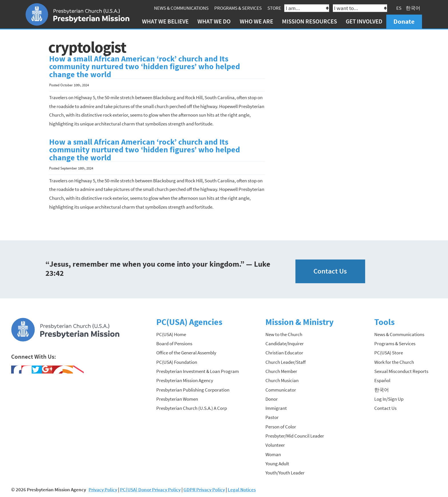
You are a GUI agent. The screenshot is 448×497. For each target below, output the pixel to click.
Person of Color (281, 427)
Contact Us (330, 271)
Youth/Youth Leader (285, 473)
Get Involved (364, 21)
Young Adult (277, 464)
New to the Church (284, 334)
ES (399, 8)
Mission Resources (309, 21)
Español (382, 380)
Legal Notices (242, 490)
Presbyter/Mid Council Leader (295, 436)
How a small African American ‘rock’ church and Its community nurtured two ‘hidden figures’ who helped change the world (145, 67)
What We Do (214, 21)
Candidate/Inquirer (285, 344)
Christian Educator (284, 353)
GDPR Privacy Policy (204, 490)
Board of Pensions (174, 344)
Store (274, 8)
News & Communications (181, 8)
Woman (273, 454)
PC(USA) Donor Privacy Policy (150, 490)
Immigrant (276, 408)
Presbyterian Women (177, 399)
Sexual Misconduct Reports (401, 371)
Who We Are (256, 21)
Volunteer (275, 445)
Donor (272, 399)
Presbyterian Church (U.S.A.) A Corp (192, 408)
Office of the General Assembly (186, 353)
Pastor (272, 417)
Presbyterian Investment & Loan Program (198, 371)
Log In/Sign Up (389, 399)
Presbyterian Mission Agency (185, 380)
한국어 (413, 8)
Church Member (281, 371)
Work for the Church (394, 362)
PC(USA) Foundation (177, 362)
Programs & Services (238, 8)
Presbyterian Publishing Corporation (193, 390)
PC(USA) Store (389, 353)
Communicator (281, 390)
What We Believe (165, 21)
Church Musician (282, 380)
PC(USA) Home (171, 334)
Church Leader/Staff (286, 362)
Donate (404, 21)
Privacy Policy (103, 490)
